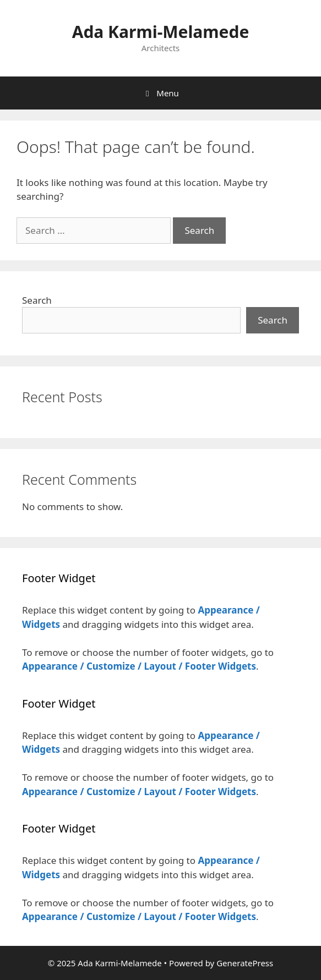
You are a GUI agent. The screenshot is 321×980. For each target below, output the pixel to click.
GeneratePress (245, 963)
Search (37, 300)
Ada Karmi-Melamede (161, 32)
